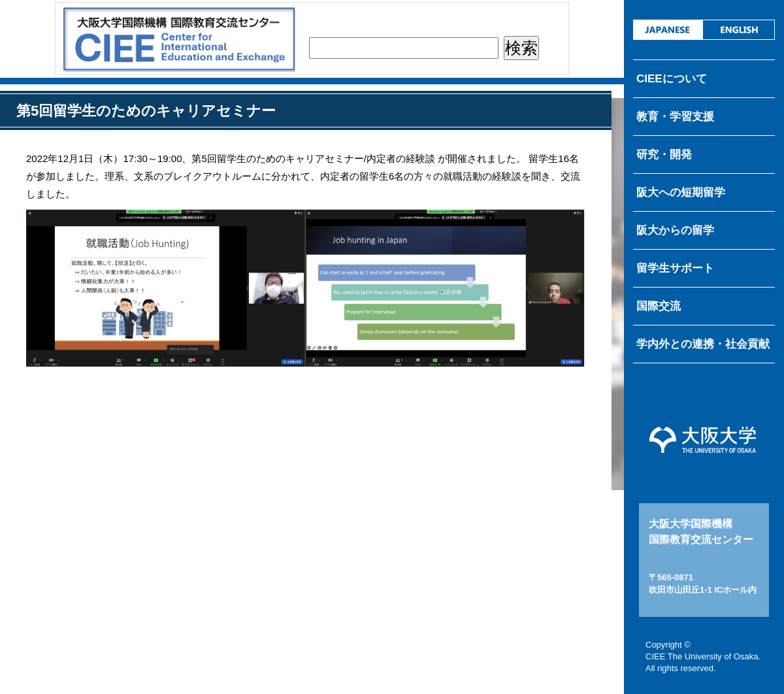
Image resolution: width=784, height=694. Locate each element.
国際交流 (659, 306)
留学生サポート (675, 268)
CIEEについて (672, 79)
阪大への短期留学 (681, 192)
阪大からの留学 (675, 230)
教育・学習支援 (675, 117)
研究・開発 (664, 155)
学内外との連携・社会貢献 (703, 344)
